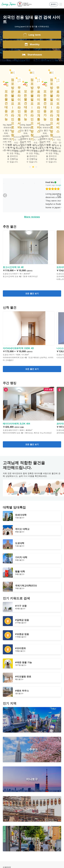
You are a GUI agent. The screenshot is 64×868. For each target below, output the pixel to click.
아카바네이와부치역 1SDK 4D (29, 282)
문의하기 (7, 823)
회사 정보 (7, 819)
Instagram (39, 834)
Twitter (33, 834)
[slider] (25, 135)
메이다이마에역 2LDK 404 (29, 356)
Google (31, 130)
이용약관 (7, 812)
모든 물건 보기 (32, 239)
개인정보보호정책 (11, 816)
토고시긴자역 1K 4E (29, 199)
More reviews (32, 162)
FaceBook (27, 834)
